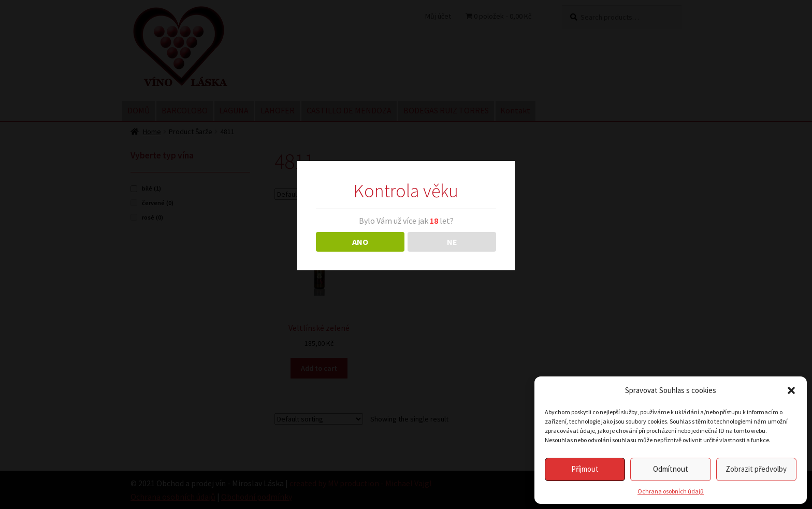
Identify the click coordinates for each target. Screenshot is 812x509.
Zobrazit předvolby (756, 469)
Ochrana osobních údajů (671, 491)
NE (452, 242)
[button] (791, 390)
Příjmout (585, 469)
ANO (360, 242)
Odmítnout (671, 469)
